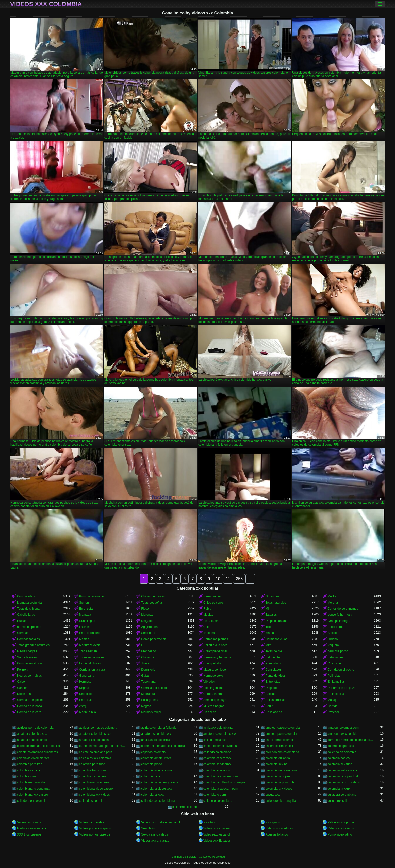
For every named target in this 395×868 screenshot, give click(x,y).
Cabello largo (26, 615)
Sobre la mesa (27, 657)
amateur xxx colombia (94, 740)
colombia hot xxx (339, 758)
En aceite (210, 712)
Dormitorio (148, 670)
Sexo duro (148, 633)
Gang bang (87, 676)
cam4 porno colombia (280, 740)
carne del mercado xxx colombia (163, 746)
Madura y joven (90, 645)
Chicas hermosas (153, 596)
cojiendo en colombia (342, 752)
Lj (142, 645)
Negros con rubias (29, 676)
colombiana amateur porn (221, 776)
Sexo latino (149, 828)
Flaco (145, 609)
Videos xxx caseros (341, 828)
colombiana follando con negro (224, 782)
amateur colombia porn (343, 728)
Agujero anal (150, 627)
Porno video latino (340, 834)
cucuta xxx (273, 795)
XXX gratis (273, 822)
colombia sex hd (277, 764)
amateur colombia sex (32, 734)
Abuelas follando (277, 834)
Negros (84, 688)
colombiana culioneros (94, 782)
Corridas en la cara (92, 670)
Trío (268, 627)
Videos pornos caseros (95, 834)
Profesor (333, 712)
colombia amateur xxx (156, 758)
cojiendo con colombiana (282, 752)
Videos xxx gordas (92, 822)
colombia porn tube (92, 764)
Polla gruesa (150, 700)
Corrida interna (213, 694)
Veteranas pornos (29, 822)
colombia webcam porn (281, 770)
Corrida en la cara (29, 712)
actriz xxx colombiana (218, 728)
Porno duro (273, 663)
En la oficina (274, 712)
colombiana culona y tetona (160, 782)
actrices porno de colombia (35, 728)
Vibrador (209, 682)
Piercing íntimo (213, 688)
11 (228, 579)
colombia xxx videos (93, 776)
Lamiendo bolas (90, 663)
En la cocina (336, 694)
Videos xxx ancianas (155, 841)
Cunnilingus (87, 621)
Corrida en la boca (29, 706)
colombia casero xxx (217, 758)
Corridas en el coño (30, 663)
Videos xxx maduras (279, 828)
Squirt (269, 706)
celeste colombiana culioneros (37, 752)
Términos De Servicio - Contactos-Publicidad (198, 857)
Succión (333, 633)
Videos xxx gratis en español (161, 822)
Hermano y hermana (217, 657)
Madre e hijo (88, 712)
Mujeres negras (214, 706)
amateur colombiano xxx (220, 734)
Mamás (84, 639)
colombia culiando (278, 758)
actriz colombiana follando (159, 728)
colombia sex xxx (29, 770)
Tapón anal (149, 682)
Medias (208, 615)
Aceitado (271, 694)
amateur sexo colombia (33, 740)
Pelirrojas (334, 676)
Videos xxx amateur (217, 828)
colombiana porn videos (344, 782)
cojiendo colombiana (217, 752)
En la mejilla (336, 682)
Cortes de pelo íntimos (343, 609)
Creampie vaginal (215, 651)
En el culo (86, 700)
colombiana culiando (31, 782)
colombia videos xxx (217, 770)
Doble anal (24, 694)
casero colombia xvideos (220, 746)
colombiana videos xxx (157, 789)
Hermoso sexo (213, 676)
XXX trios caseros (29, 834)
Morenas (147, 615)
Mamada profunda (29, 603)
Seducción (86, 694)
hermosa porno (338, 651)
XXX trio (209, 822)
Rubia (207, 609)
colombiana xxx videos (95, 795)
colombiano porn (215, 795)
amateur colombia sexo (95, 734)
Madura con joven (215, 670)
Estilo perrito (336, 627)
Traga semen (88, 651)
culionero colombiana (218, 801)
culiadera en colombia (32, 801)
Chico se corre (213, 603)
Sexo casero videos (154, 834)
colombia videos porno (156, 770)
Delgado (147, 621)
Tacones (209, 633)
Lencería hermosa (340, 615)
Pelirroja (23, 670)
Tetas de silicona (28, 609)
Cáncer (22, 688)
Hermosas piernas (216, 639)
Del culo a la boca (215, 645)
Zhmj (83, 706)
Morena (333, 603)
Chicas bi (147, 657)
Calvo (21, 682)
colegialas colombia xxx (33, 758)
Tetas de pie (274, 651)
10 (218, 579)
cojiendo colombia (153, 752)
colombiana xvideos (279, 789)
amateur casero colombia (283, 728)
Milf (268, 609)
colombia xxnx (27, 776)
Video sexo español (217, 834)
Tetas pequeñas (152, 603)
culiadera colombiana (342, 795)
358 (239, 579)
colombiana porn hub (280, 782)
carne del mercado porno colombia (102, 746)
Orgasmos (273, 596)
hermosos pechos (29, 627)
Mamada (85, 615)
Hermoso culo (213, 596)
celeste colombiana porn (96, 752)
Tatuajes (271, 615)
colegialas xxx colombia (95, 758)
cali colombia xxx (215, 740)
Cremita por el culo (154, 688)
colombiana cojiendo (279, 776)
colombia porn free (30, 764)
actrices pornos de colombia (98, 728)
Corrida (332, 706)
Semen (84, 603)
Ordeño (333, 639)
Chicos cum (335, 663)
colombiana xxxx (152, 795)
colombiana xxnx (339, 789)
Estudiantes (335, 657)
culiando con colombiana (158, 801)
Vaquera (333, 645)
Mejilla (332, 596)
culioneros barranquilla (281, 801)
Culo (207, 627)
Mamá (270, 633)
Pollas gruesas (276, 700)
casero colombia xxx (279, 746)
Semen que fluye (215, 700)
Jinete (145, 663)
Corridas (23, 633)
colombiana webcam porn (221, 789)
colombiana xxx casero (32, 795)
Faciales (85, 627)
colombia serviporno (217, 764)
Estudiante (273, 657)
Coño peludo (212, 663)
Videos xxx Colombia (46, 4)
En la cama (211, 621)
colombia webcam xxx (342, 770)
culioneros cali (337, 801)
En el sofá (86, 609)
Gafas (145, 676)
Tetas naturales (276, 603)
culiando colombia (91, 801)
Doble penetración (153, 639)
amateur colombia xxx (156, 734)
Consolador (273, 670)
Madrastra (148, 694)
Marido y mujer (151, 712)
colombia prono (152, 764)
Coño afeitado (27, 596)
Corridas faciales (28, 639)
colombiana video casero (96, 789)
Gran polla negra (339, 621)
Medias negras (27, 651)
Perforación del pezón (342, 688)
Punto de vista (275, 676)
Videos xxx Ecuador (217, 841)
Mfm (268, 645)
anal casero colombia (155, 740)
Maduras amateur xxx (32, 828)
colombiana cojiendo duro (345, 776)
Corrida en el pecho (341, 670)
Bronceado (149, 651)
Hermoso (85, 682)
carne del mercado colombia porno (351, 740)
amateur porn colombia (281, 734)
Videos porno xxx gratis (95, 828)
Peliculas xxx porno (341, 822)
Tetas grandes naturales (33, 645)
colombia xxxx (151, 776)
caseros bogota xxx (341, 746)
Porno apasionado (92, 596)
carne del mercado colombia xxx (39, 746)
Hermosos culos (276, 639)
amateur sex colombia (342, 734)
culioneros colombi (185, 807)
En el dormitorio (90, 633)
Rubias (22, 621)
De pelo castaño (277, 621)
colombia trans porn (93, 770)
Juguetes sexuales (92, 657)
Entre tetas (273, 682)
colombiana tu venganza (34, 789)
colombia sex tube (340, 764)
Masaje (332, 700)
